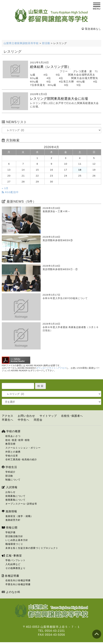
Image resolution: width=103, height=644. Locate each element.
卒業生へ (8, 420)
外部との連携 (13, 452)
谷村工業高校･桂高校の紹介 (21, 459)
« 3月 (5, 188)
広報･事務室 (12, 556)
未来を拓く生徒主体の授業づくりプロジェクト (32, 548)
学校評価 (10, 532)
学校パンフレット (15, 560)
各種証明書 (11, 576)
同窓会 (38, 420)
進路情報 (9, 511)
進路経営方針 (13, 520)
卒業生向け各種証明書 (18, 584)
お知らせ (10, 492)
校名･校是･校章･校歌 (18, 440)
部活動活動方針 (14, 536)
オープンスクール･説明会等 (21, 504)
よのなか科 (11, 592)
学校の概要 (11, 431)
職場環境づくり (14, 544)
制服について (13, 480)
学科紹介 (10, 472)
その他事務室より (15, 568)
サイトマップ (48, 416)
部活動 (9, 476)
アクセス (8, 416)
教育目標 (10, 444)
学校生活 (9, 467)
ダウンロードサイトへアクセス (51, 368)
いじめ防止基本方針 (17, 540)
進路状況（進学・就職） (19, 516)
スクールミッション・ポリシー (23, 448)
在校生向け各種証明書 (18, 580)
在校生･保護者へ (72, 416)
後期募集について (15, 500)
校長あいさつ (13, 436)
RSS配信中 (10, 192)
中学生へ (24, 420)
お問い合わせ (26, 416)
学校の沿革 (12, 456)
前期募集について (15, 496)
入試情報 (10, 487)
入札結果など (13, 564)
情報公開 (10, 527)
